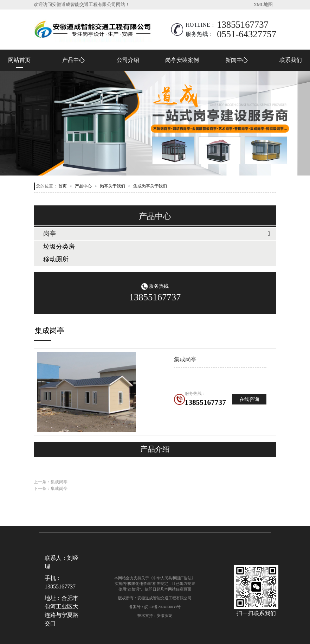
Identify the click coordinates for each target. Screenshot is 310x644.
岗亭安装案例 (182, 60)
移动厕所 (56, 259)
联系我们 (291, 60)
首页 (63, 186)
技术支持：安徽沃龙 (155, 616)
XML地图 (263, 5)
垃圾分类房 (59, 247)
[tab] (155, 234)
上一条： (51, 482)
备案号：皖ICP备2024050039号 (155, 607)
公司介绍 (128, 60)
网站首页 (19, 60)
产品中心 (73, 60)
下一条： (51, 489)
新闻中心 (237, 60)
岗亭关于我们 (112, 186)
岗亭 (50, 234)
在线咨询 (249, 399)
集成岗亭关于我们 (150, 186)
